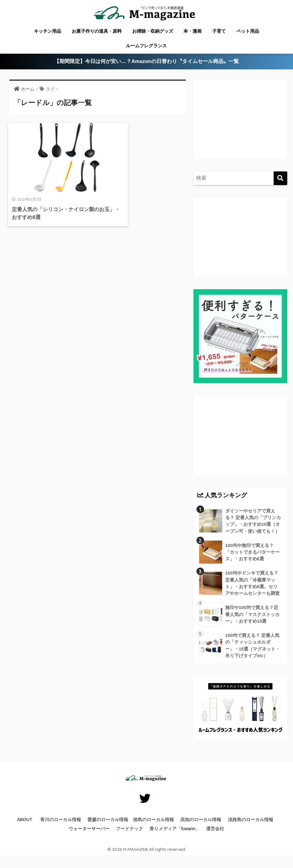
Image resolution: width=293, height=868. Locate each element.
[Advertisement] (240, 124)
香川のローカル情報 (61, 820)
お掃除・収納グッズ (153, 31)
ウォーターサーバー (89, 830)
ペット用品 (248, 31)
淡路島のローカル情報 (251, 820)
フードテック (130, 830)
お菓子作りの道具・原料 (97, 31)
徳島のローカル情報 (154, 820)
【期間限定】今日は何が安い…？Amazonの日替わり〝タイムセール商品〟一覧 (147, 62)
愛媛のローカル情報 (108, 820)
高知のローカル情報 (201, 820)
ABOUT (25, 820)
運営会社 (215, 830)
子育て (219, 31)
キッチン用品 (48, 31)
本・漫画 (193, 31)
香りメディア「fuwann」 (175, 830)
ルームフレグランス (146, 46)
